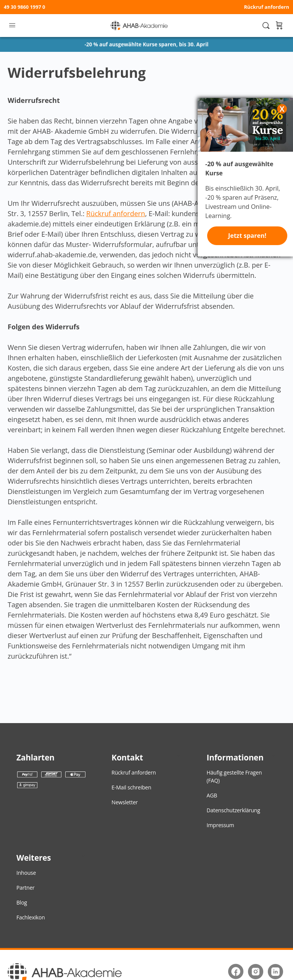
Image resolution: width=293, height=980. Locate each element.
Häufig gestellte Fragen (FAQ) (234, 776)
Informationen (235, 757)
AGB (212, 795)
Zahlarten (35, 757)
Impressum (221, 825)
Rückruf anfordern (266, 7)
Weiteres (34, 858)
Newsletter (125, 802)
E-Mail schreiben (131, 787)
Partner (26, 888)
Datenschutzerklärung (233, 810)
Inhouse (26, 873)
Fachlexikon (31, 917)
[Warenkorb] (279, 26)
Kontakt (127, 757)
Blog (22, 902)
